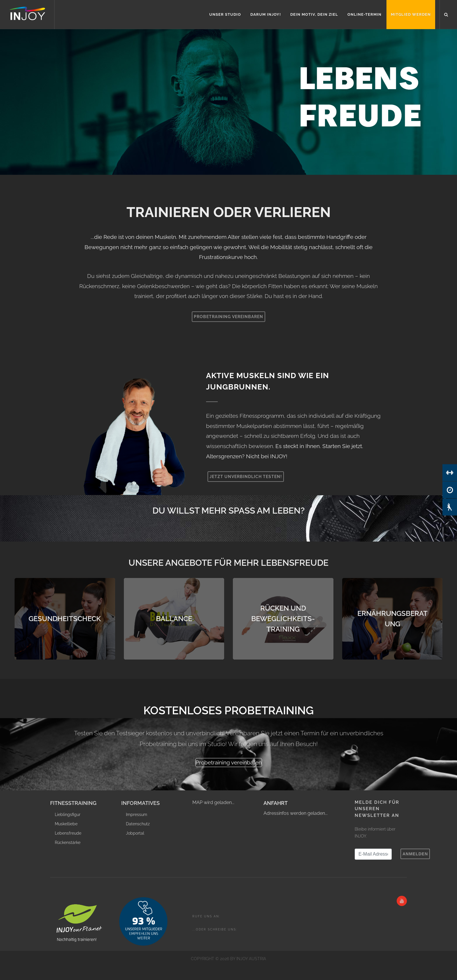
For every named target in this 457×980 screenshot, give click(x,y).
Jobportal (135, 833)
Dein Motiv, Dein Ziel (314, 14)
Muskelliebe (66, 824)
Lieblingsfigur (68, 815)
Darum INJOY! (266, 14)
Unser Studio (225, 14)
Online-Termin (364, 14)
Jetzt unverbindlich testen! (246, 477)
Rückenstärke (68, 842)
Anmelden (415, 854)
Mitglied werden (411, 14)
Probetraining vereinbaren (228, 317)
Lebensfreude (68, 833)
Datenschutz (138, 824)
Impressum (137, 815)
